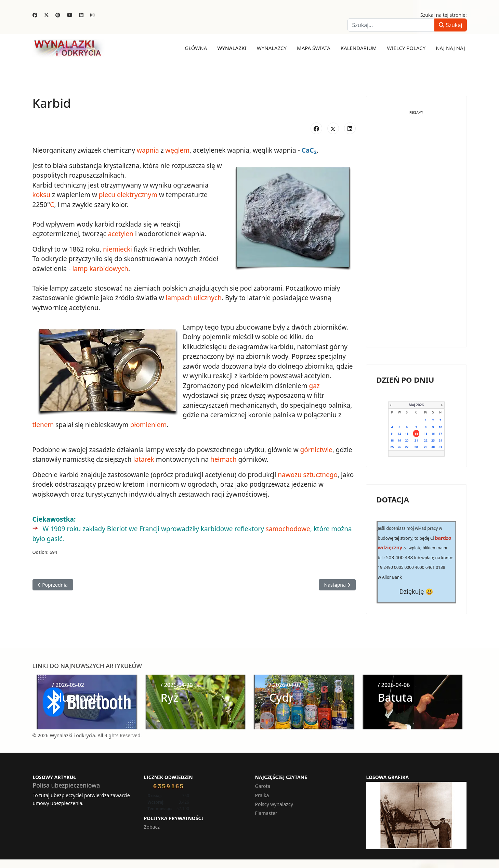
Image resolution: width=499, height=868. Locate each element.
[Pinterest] (58, 15)
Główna (196, 48)
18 (392, 440)
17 (441, 433)
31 (441, 447)
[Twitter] (47, 15)
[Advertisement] (416, 234)
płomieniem (149, 425)
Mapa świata (314, 48)
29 (425, 447)
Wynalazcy (272, 48)
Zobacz (152, 827)
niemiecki (117, 249)
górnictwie (316, 450)
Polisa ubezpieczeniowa (67, 785)
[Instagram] (92, 15)
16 (433, 433)
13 (407, 433)
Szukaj (450, 25)
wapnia (148, 150)
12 (399, 433)
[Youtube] (70, 15)
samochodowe (288, 529)
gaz (314, 386)
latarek (144, 459)
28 (416, 447)
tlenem (43, 425)
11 (392, 433)
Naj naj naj (450, 48)
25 (392, 447)
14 (416, 433)
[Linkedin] (81, 15)
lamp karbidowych (100, 269)
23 (433, 440)
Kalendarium (359, 48)
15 (425, 433)
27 (407, 447)
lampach (179, 298)
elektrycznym (137, 195)
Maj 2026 (416, 405)
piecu (107, 195)
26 (399, 447)
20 (407, 440)
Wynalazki (232, 48)
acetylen (121, 234)
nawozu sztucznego (308, 475)
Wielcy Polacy (406, 48)
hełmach (224, 459)
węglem (177, 150)
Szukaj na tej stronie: (444, 15)
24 (441, 440)
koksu (42, 195)
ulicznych (208, 298)
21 (416, 440)
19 (399, 440)
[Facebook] (35, 15)
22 (425, 440)
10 (441, 427)
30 (433, 447)
